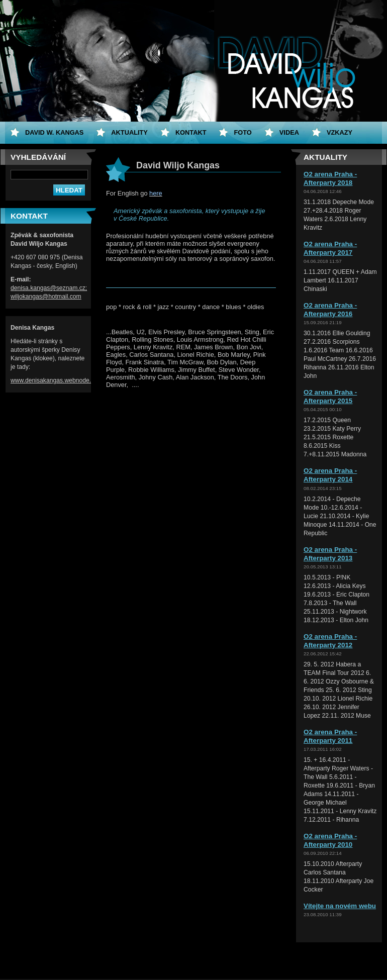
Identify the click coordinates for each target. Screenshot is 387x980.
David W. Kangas (54, 132)
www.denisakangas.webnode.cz (54, 380)
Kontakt (191, 132)
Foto (243, 132)
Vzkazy (340, 132)
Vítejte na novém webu (340, 906)
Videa (289, 132)
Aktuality (129, 132)
